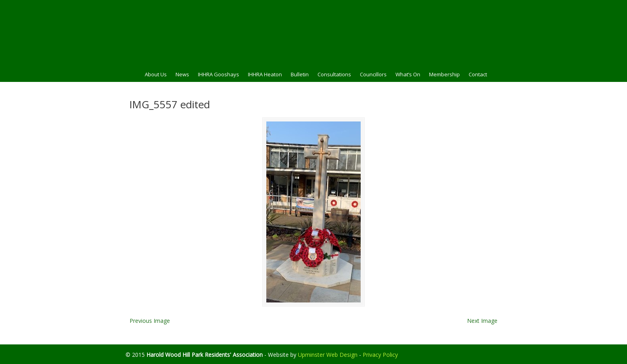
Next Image (482, 321)
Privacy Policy (380, 355)
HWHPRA (313, 32)
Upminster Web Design (328, 355)
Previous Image (150, 321)
